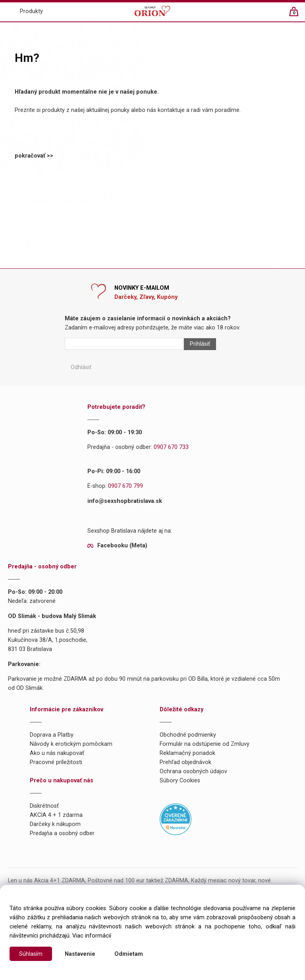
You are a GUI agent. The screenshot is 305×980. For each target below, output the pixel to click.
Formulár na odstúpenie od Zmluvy (205, 744)
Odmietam (129, 954)
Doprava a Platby (52, 735)
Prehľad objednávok (185, 762)
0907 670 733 (171, 447)
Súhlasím (31, 954)
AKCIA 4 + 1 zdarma (56, 815)
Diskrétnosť (44, 806)
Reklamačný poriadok (187, 753)
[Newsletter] (124, 344)
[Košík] (298, 15)
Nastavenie (80, 954)
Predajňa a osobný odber (62, 833)
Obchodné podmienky (188, 735)
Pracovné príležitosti (56, 762)
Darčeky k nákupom (55, 824)
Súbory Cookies (180, 781)
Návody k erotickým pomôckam (71, 744)
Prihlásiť (200, 344)
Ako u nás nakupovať (57, 753)
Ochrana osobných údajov (193, 771)
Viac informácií (92, 936)
